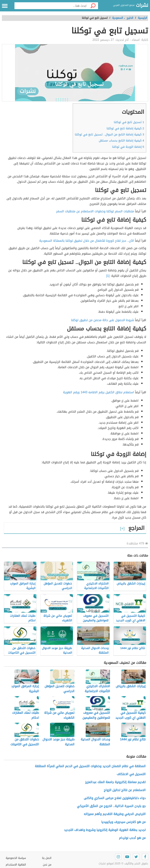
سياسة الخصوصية (16, 858)
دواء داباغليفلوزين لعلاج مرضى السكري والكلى (115, 798)
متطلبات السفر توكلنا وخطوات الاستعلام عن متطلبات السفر (95, 211)
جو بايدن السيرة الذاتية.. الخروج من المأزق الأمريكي (111, 806)
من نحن (47, 865)
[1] (108, 276)
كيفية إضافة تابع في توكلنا (125, 128)
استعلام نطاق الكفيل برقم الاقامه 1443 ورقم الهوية (99, 392)
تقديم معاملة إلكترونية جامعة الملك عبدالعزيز (115, 782)
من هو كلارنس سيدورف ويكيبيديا (123, 822)
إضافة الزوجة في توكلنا (128, 147)
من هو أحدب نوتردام (132, 838)
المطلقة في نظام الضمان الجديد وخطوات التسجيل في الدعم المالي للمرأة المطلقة (90, 766)
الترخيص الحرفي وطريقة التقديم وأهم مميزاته (115, 814)
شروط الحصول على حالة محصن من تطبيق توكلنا (103, 320)
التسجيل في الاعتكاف (131, 774)
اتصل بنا (47, 858)
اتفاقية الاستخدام (16, 865)
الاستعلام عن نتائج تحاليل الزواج (125, 790)
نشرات (142, 6)
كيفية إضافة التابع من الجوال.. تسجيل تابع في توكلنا (109, 134)
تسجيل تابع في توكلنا (129, 122)
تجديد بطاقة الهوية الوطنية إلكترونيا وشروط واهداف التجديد (105, 830)
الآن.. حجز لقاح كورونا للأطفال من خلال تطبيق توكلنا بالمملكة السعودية (87, 241)
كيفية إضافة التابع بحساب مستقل (121, 141)
